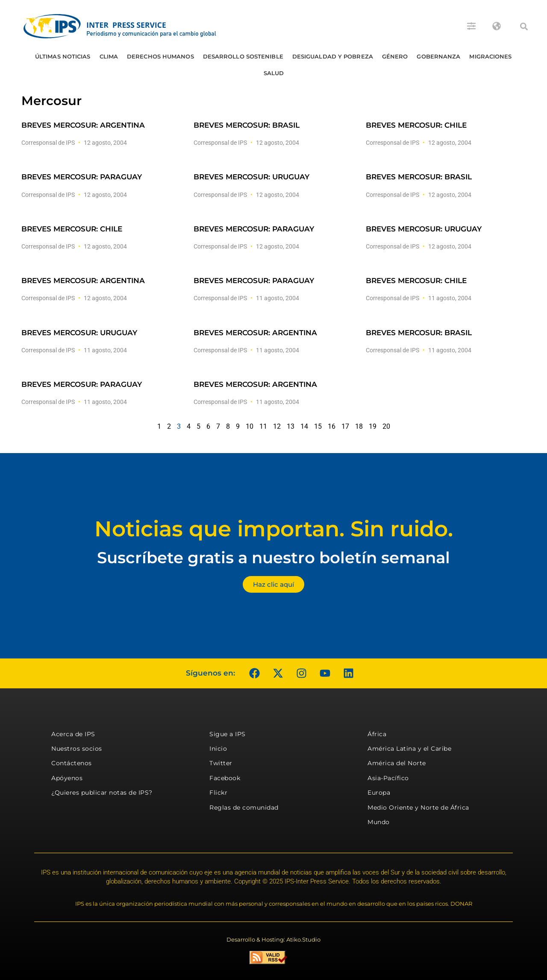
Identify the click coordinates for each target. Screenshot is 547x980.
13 (291, 426)
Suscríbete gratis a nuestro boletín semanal (273, 557)
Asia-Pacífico (388, 778)
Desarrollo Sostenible (243, 56)
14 (304, 426)
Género (395, 56)
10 (250, 426)
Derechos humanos (160, 56)
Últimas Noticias (63, 56)
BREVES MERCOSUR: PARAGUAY (82, 177)
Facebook (225, 778)
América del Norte (397, 763)
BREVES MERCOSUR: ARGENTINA (83, 125)
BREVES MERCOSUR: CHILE (416, 125)
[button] (524, 26)
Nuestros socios (77, 749)
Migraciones (490, 56)
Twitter (221, 763)
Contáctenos (72, 763)
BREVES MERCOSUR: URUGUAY (251, 177)
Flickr (218, 793)
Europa (379, 793)
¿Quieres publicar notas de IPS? (102, 793)
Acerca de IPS (73, 734)
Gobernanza (438, 56)
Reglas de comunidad (244, 807)
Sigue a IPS (228, 734)
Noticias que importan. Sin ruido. (274, 529)
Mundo (379, 822)
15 (318, 426)
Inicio (218, 749)
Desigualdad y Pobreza (333, 56)
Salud (274, 73)
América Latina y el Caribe (409, 749)
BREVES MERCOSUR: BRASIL (247, 125)
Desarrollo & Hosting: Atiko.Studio (273, 939)
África (377, 734)
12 (277, 426)
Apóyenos (67, 778)
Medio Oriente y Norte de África (418, 807)
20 (386, 426)
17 (345, 426)
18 (359, 426)
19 (373, 426)
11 (263, 426)
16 (332, 426)
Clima (109, 56)
